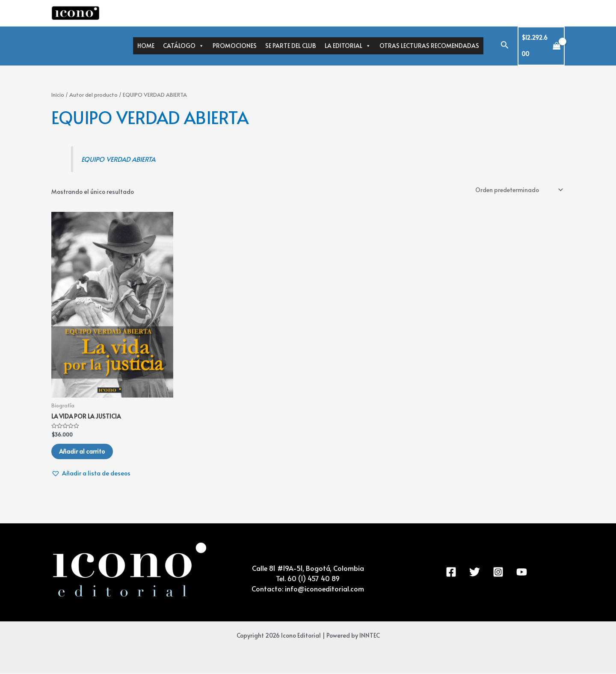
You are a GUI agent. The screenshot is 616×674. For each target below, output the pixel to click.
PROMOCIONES (235, 46)
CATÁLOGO (184, 46)
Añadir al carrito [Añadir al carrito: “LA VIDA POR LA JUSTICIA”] (83, 452)
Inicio (58, 95)
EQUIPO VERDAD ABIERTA (120, 159)
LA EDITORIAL (348, 46)
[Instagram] (498, 573)
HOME (146, 46)
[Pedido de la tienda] (518, 189)
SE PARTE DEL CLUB (291, 46)
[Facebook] (451, 573)
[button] (91, 474)
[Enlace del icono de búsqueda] (505, 46)
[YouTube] (522, 573)
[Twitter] (475, 573)
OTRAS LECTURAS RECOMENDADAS (429, 46)
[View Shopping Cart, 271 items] (541, 46)
